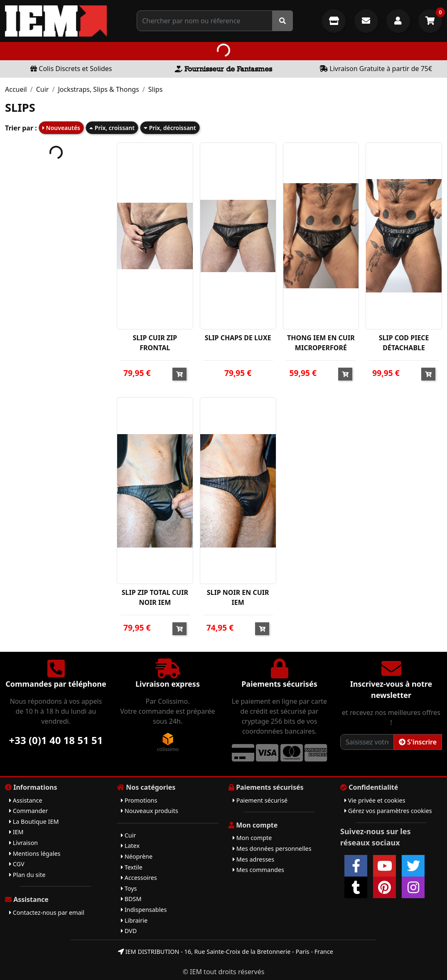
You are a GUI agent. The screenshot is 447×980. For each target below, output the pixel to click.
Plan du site (27, 875)
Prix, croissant (112, 128)
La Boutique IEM (34, 822)
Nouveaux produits (150, 811)
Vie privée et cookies (375, 800)
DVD (129, 931)
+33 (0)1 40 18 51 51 (56, 740)
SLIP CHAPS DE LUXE (238, 338)
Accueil (16, 89)
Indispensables (144, 910)
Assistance (26, 800)
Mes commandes (258, 870)
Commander (28, 811)
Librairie (134, 920)
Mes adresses (253, 859)
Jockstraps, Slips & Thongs (98, 89)
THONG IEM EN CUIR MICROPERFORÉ (321, 343)
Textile (132, 867)
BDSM (131, 899)
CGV (17, 864)
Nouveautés (61, 128)
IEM (16, 832)
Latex (130, 846)
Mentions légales (35, 854)
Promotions (139, 800)
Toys (129, 888)
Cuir (43, 89)
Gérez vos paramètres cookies (388, 811)
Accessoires (139, 878)
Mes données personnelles (272, 849)
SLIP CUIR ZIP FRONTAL (155, 343)
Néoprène (137, 856)
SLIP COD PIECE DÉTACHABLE (404, 343)
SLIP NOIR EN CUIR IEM (238, 597)
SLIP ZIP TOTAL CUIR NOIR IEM (155, 597)
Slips (156, 89)
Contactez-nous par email (47, 912)
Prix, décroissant (170, 128)
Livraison (23, 843)
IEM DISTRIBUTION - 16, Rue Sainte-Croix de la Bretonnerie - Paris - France (226, 952)
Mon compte (252, 838)
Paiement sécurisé (260, 800)
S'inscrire (418, 742)
